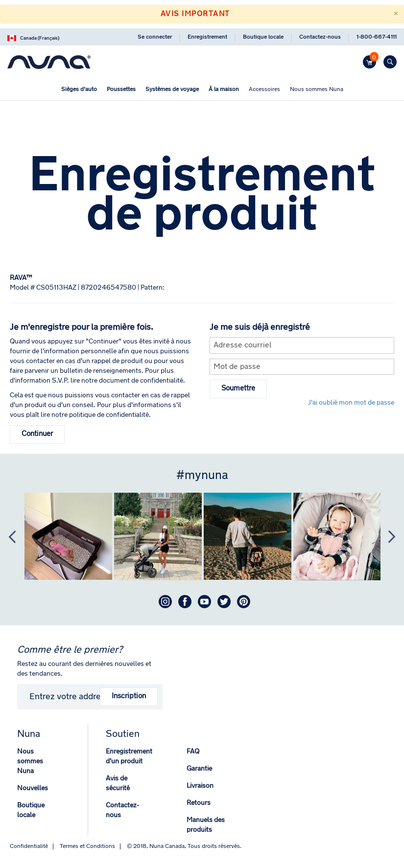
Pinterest (244, 602)
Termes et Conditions (87, 846)
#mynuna (202, 476)
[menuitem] (79, 90)
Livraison (200, 786)
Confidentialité (29, 846)
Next (387, 537)
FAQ (193, 752)
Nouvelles (33, 788)
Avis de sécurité (118, 784)
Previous (7, 537)
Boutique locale (263, 37)
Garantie (199, 769)
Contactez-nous (320, 37)
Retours (199, 803)
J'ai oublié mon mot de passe (351, 403)
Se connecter (155, 37)
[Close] (395, 14)
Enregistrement (207, 37)
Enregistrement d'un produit (129, 757)
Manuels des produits (206, 825)
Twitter (224, 602)
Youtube (204, 602)
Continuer (37, 434)
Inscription (129, 697)
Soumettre (238, 389)
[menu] (202, 91)
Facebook (185, 602)
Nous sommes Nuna (30, 762)
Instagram (165, 602)
